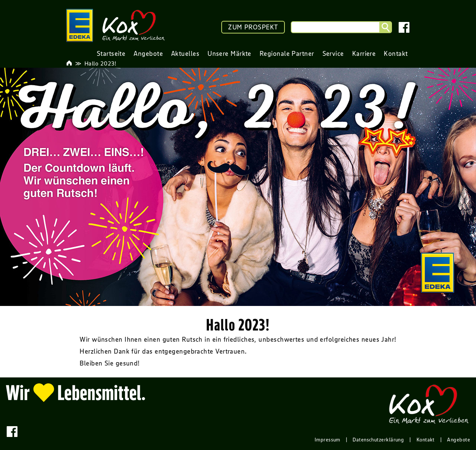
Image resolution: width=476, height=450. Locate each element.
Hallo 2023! (101, 63)
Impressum (327, 440)
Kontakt (426, 440)
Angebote (459, 440)
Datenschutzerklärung (378, 440)
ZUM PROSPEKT (253, 27)
